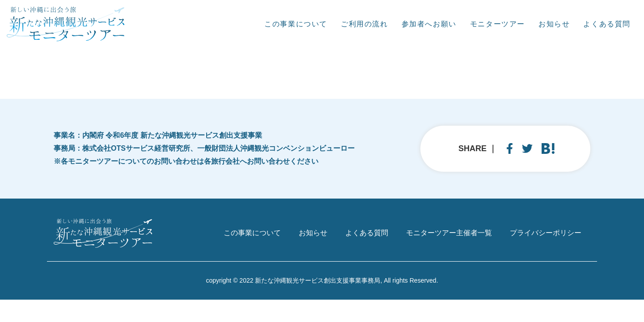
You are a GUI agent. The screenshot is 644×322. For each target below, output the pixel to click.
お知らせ (554, 24)
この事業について (296, 24)
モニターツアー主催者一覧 (449, 233)
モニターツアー (498, 24)
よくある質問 (607, 24)
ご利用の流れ (364, 24)
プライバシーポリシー (546, 233)
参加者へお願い (429, 24)
